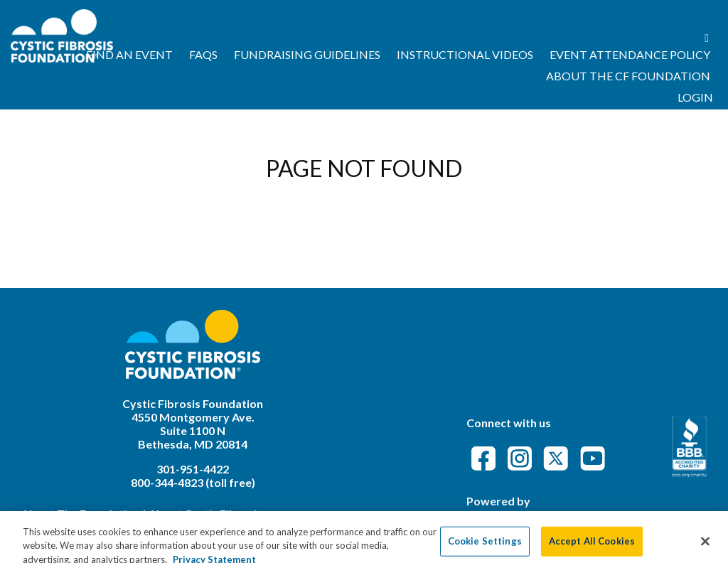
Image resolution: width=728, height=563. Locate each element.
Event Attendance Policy (630, 54)
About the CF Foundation (628, 76)
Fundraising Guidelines (307, 54)
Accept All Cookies (592, 547)
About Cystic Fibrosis (205, 514)
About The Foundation (81, 514)
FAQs (203, 54)
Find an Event (129, 54)
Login (695, 97)
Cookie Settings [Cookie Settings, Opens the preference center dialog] (485, 547)
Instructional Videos (465, 54)
